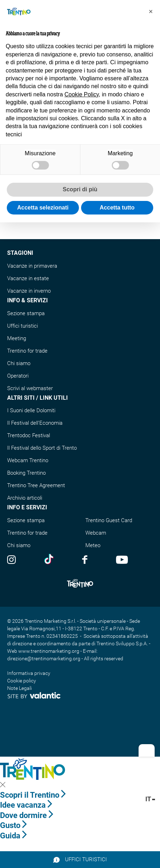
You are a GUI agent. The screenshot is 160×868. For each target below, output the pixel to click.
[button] (151, 11)
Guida (13, 836)
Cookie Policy (82, 94)
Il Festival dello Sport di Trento (42, 448)
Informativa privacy (29, 673)
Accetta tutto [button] (117, 208)
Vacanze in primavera (32, 266)
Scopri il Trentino (33, 795)
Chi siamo (19, 363)
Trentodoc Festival (29, 435)
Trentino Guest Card (109, 520)
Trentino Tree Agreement (36, 485)
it (150, 799)
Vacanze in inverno (29, 291)
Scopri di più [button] (80, 189)
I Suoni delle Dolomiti (31, 410)
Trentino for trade (27, 351)
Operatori (18, 376)
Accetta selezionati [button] (43, 208)
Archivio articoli (25, 498)
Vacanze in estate (28, 278)
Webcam (96, 533)
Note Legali (19, 688)
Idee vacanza (26, 805)
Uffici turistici (22, 326)
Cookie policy (22, 681)
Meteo (93, 545)
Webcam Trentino (28, 460)
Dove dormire (27, 815)
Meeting (17, 338)
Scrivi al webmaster (30, 388)
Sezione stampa (26, 313)
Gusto (13, 825)
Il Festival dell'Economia (35, 423)
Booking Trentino (26, 473)
